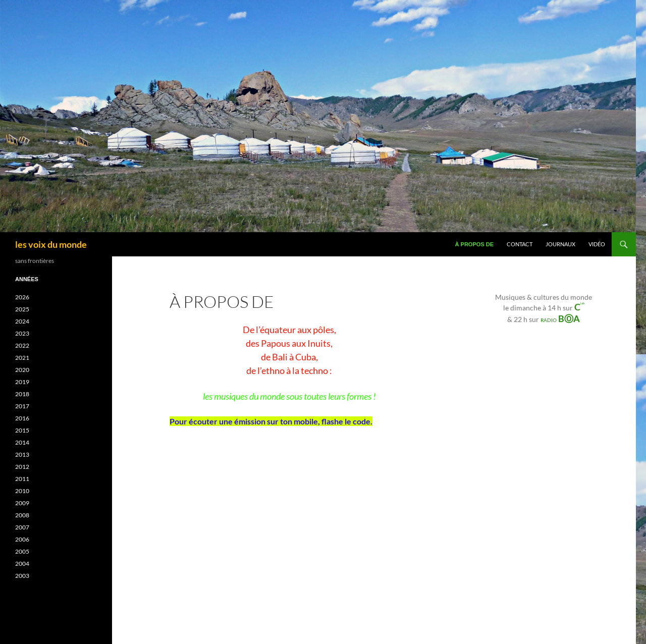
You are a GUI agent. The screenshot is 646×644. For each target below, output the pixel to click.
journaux (560, 244)
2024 (22, 321)
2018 (22, 394)
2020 (22, 370)
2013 (22, 454)
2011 (22, 479)
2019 (22, 382)
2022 (22, 345)
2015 (22, 430)
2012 (22, 467)
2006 (22, 539)
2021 (22, 358)
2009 (22, 503)
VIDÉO (597, 244)
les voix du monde (51, 244)
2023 (22, 333)
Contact (520, 244)
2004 (22, 563)
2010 (22, 491)
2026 (22, 297)
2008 (22, 515)
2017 (22, 406)
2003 (22, 576)
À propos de (474, 244)
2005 (22, 551)
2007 (22, 527)
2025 (22, 309)
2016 (22, 418)
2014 (22, 442)
